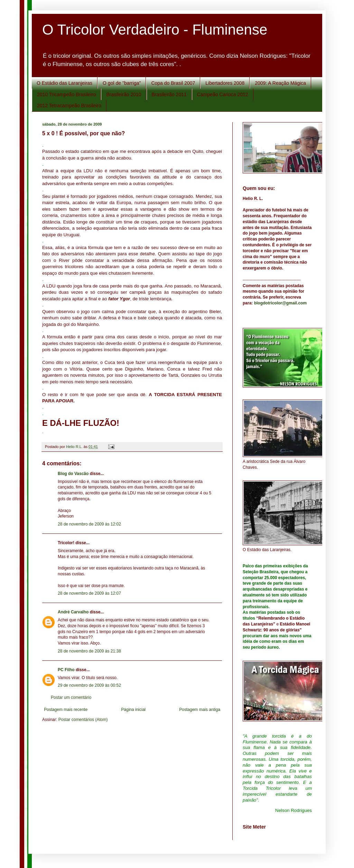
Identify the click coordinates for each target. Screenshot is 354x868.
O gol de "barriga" (122, 83)
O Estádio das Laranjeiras (64, 83)
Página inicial (133, 710)
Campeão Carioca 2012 (223, 94)
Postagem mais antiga (200, 710)
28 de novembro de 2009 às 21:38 (89, 651)
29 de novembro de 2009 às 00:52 (89, 685)
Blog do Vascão (73, 474)
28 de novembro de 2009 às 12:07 (89, 593)
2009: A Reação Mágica (280, 83)
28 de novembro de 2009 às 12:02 (89, 524)
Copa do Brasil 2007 (173, 83)
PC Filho (66, 670)
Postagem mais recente (66, 710)
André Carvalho (73, 612)
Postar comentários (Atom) (83, 720)
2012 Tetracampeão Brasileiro (69, 106)
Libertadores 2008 (225, 83)
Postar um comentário (71, 697)
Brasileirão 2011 (169, 94)
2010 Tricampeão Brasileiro (66, 94)
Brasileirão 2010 (124, 94)
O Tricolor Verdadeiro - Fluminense (155, 30)
